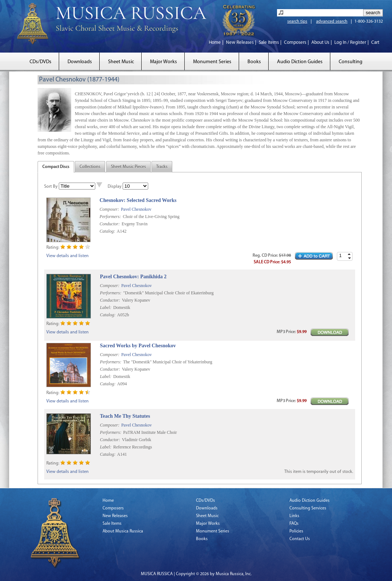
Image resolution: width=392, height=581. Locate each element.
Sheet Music (121, 62)
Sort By (51, 187)
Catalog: (107, 231)
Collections (90, 167)
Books (254, 62)
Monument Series (212, 62)
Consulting (351, 62)
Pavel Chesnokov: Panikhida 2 (133, 277)
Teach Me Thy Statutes (125, 416)
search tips (297, 22)
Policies (296, 531)
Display (115, 187)
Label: (106, 307)
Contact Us (300, 539)
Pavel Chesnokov (136, 209)
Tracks (162, 167)
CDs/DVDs (41, 62)
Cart (375, 43)
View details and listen (68, 256)
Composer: (109, 209)
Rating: (53, 248)
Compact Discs (56, 167)
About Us (320, 43)
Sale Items (269, 43)
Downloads (80, 62)
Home (215, 43)
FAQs (294, 524)
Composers (295, 43)
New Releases (240, 43)
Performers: (110, 217)
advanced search (332, 22)
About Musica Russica (123, 531)
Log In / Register (350, 43)
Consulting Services (308, 508)
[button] (349, 254)
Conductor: (110, 224)
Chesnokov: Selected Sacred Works (138, 200)
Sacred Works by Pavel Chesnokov (138, 346)
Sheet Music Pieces (128, 167)
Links (294, 516)
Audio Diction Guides (300, 62)
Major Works (164, 62)
